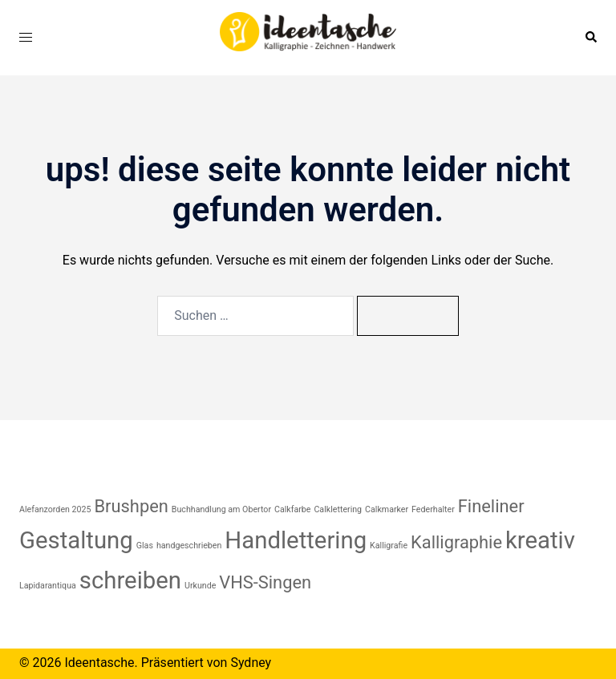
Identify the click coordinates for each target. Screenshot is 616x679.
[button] (590, 38)
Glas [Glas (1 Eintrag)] (145, 546)
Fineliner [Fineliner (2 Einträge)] (491, 506)
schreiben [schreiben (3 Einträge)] (130, 580)
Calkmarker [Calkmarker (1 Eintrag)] (387, 509)
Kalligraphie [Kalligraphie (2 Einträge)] (456, 542)
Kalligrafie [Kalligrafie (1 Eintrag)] (389, 546)
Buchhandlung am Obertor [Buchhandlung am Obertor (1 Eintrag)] (221, 509)
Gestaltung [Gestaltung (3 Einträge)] (76, 540)
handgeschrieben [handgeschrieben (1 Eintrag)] (189, 546)
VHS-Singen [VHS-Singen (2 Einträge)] (265, 582)
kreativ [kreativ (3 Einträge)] (540, 540)
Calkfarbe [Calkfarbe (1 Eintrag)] (292, 509)
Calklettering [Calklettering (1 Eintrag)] (338, 509)
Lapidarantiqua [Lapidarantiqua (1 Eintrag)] (48, 586)
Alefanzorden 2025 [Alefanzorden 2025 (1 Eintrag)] (55, 509)
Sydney (251, 663)
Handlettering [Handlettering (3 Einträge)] (296, 540)
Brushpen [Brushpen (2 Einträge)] (132, 506)
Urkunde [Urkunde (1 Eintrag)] (200, 586)
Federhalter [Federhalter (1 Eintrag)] (433, 509)
